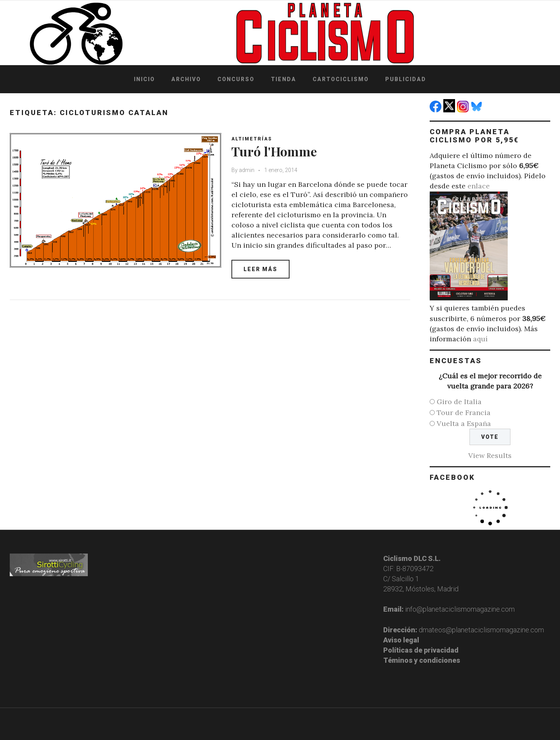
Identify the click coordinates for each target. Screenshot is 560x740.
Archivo (186, 79)
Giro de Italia (459, 402)
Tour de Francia (464, 413)
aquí (480, 339)
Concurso (236, 79)
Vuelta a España (464, 423)
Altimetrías (253, 139)
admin (248, 170)
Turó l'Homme (277, 151)
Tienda (284, 79)
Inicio (144, 79)
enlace (479, 186)
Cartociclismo (341, 79)
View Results (490, 455)
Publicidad (406, 79)
